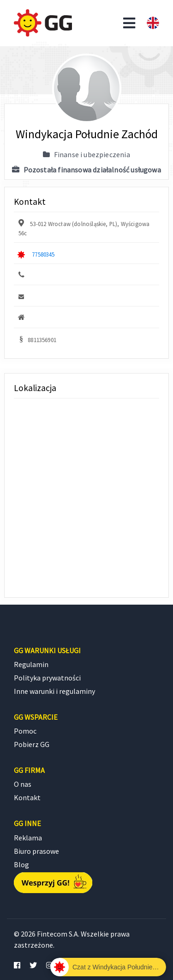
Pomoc (25, 731)
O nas (23, 784)
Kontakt (27, 797)
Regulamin (31, 664)
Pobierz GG (32, 744)
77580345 (43, 254)
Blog (21, 864)
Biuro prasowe (36, 851)
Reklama (28, 838)
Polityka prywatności (47, 678)
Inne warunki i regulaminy (54, 691)
